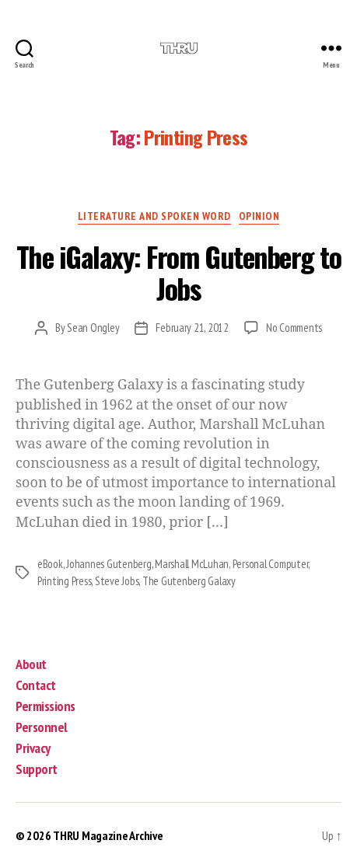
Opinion (259, 216)
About (31, 664)
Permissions (45, 706)
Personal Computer (271, 564)
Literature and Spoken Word (154, 216)
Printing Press (64, 581)
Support (37, 769)
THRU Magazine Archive (108, 835)
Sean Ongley (93, 328)
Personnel (42, 727)
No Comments (294, 328)
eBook (50, 564)
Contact (36, 685)
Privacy (33, 748)
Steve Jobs (117, 581)
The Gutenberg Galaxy (189, 581)
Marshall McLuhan (192, 564)
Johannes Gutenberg (108, 564)
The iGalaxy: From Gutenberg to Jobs (178, 272)
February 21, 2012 (192, 328)
